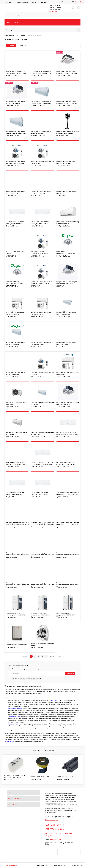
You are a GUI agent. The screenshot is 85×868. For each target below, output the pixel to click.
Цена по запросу (17, 317)
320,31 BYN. (42, 468)
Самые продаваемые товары (42, 751)
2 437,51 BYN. (42, 167)
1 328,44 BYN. (17, 107)
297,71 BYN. (17, 377)
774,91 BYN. (42, 498)
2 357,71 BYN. (17, 438)
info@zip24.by (55, 840)
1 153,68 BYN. (42, 137)
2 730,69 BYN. (42, 408)
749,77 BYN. (42, 317)
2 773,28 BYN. (68, 317)
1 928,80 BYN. (68, 77)
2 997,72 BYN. (17, 408)
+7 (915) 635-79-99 (54, 9)
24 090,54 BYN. (42, 438)
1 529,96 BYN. (17, 347)
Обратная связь (9, 865)
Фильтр (11, 46)
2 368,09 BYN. (68, 408)
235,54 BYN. (17, 227)
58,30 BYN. (17, 77)
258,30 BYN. (17, 498)
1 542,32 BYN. (17, 167)
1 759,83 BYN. (42, 197)
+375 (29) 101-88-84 (55, 7)
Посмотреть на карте (51, 820)
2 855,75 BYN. (42, 377)
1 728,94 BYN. (42, 287)
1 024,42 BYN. (17, 468)
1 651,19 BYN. (17, 137)
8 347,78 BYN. (68, 257)
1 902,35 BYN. (42, 347)
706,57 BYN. (42, 227)
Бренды (44, 2)
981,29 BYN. (68, 287)
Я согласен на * (26, 679)
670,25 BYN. (68, 347)
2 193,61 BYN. (42, 107)
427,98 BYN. (68, 197)
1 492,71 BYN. (17, 257)
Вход (77, 2)
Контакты (35, 2)
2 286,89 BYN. (68, 107)
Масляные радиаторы (15, 708)
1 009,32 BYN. (68, 227)
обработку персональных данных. (30, 679)
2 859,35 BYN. (68, 377)
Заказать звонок (53, 11)
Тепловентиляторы (14, 716)
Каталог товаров (42, 22)
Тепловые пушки (13, 724)
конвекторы (55, 700)
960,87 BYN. (68, 438)
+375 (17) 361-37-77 (55, 5)
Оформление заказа (23, 2)
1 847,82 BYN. (17, 197)
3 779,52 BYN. (17, 287)
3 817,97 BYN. (42, 257)
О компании (9, 2)
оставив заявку (9, 741)
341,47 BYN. (68, 468)
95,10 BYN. (68, 137)
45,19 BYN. (42, 77)
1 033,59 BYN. (68, 167)
